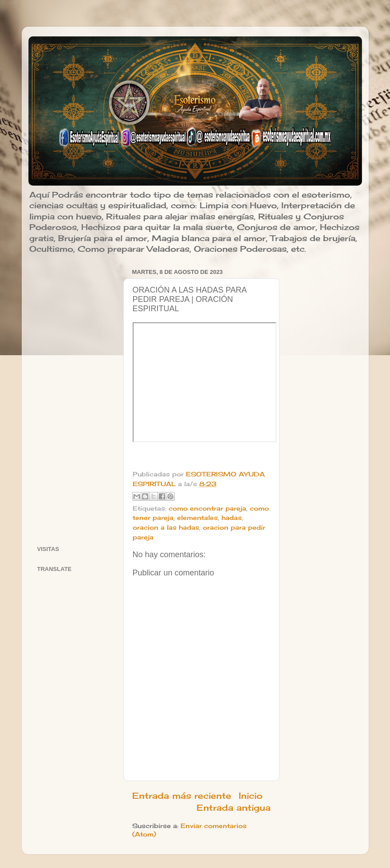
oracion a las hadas (166, 527)
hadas (232, 518)
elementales (197, 518)
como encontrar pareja (207, 508)
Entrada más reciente (182, 796)
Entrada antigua (234, 808)
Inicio (251, 796)
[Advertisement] (75, 399)
